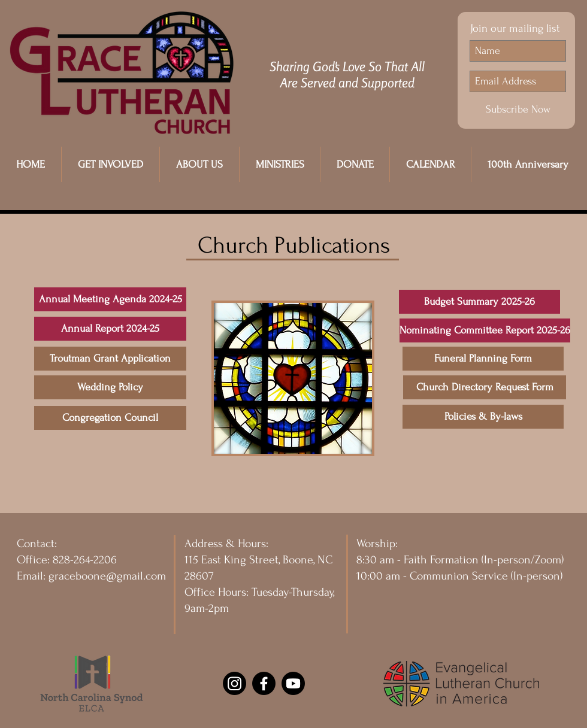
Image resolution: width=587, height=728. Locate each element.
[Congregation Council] (110, 418)
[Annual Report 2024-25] (110, 329)
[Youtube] (293, 683)
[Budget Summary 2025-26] (479, 302)
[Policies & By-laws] (483, 417)
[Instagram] (235, 683)
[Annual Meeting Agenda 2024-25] (110, 299)
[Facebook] (264, 683)
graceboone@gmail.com (107, 576)
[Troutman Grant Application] (110, 359)
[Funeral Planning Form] (483, 359)
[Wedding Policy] (110, 387)
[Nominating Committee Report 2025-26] (485, 330)
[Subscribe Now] (518, 110)
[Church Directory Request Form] (485, 387)
